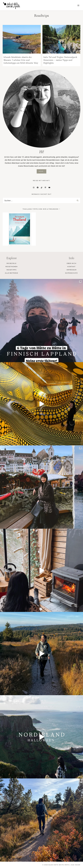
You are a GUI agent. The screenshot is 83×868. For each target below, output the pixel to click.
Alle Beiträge (12, 273)
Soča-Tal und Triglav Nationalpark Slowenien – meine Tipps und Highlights (60, 60)
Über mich (71, 263)
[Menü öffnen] (78, 5)
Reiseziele (11, 263)
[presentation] (22, 39)
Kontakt (71, 267)
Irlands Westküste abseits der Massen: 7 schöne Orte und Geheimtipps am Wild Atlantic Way (21, 60)
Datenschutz (71, 273)
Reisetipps (12, 270)
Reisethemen (11, 267)
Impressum (72, 270)
